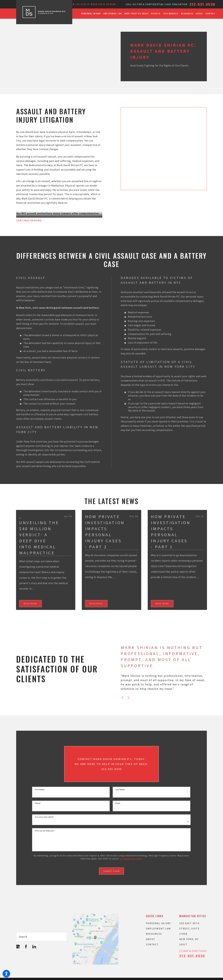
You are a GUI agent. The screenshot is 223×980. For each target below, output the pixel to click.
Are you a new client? (44, 817)
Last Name (120, 790)
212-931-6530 (203, 4)
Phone (38, 803)
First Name (40, 790)
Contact (152, 944)
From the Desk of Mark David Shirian (92, 4)
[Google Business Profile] (18, 947)
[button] (6, 974)
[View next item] (129, 698)
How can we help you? (45, 831)
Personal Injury (158, 923)
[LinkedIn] (34, 947)
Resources (154, 934)
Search (23, 937)
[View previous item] (122, 698)
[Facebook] (26, 947)
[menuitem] (92, 14)
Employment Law (158, 929)
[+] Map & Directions (193, 951)
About (151, 939)
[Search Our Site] (63, 937)
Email (118, 803)
